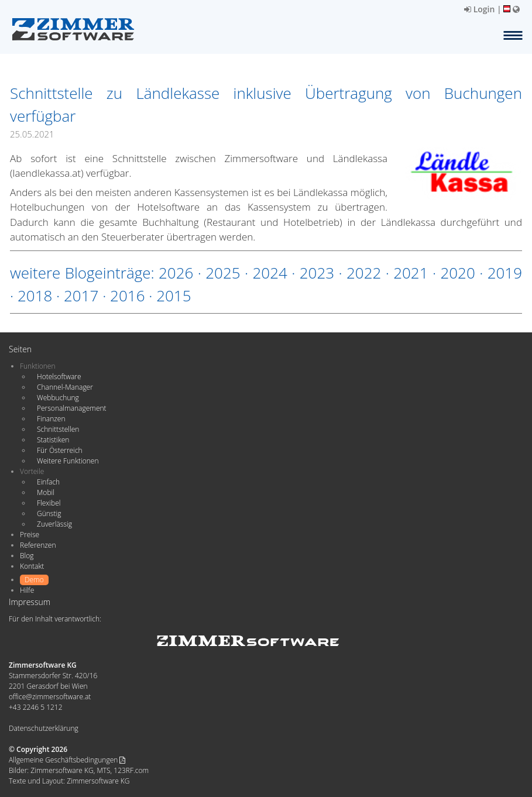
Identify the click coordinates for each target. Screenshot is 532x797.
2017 (81, 296)
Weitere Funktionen (68, 461)
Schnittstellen (58, 429)
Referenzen (38, 545)
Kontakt (32, 566)
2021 (411, 273)
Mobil (46, 492)
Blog (27, 556)
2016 (127, 296)
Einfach (48, 482)
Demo (34, 580)
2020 (457, 273)
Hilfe (27, 590)
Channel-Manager (65, 387)
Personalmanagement (72, 408)
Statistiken (53, 440)
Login (479, 9)
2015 (174, 296)
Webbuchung (58, 398)
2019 (505, 273)
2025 (223, 273)
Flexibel (49, 503)
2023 (317, 273)
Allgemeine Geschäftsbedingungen (67, 760)
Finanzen (51, 419)
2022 (364, 273)
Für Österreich (60, 450)
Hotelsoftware (59, 377)
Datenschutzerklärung (44, 728)
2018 (35, 296)
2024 (270, 273)
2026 (176, 273)
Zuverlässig (54, 524)
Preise (30, 535)
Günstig (49, 513)
